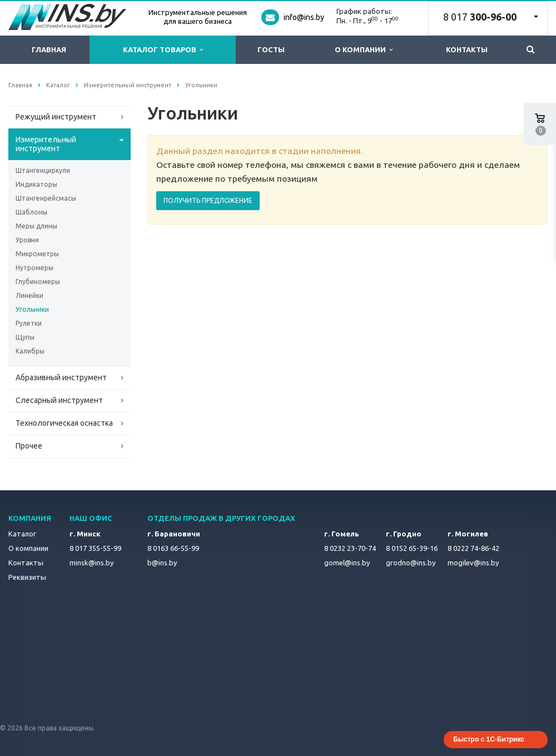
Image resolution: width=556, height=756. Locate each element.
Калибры (30, 351)
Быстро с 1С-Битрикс (489, 739)
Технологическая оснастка (64, 423)
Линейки (29, 295)
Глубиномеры (38, 282)
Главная (49, 49)
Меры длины (36, 226)
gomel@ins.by (347, 563)
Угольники (32, 309)
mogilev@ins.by (473, 563)
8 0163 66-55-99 (173, 548)
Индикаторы (36, 184)
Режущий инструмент (56, 117)
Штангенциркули (43, 170)
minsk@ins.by (91, 563)
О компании (364, 50)
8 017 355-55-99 (95, 548)
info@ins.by (304, 17)
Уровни (27, 240)
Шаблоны (31, 212)
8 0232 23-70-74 (350, 548)
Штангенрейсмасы (46, 198)
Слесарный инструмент (59, 400)
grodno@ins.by (411, 563)
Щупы (25, 337)
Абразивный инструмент (61, 377)
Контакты (467, 49)
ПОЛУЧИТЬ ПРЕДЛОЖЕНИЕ (208, 200)
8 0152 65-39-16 (412, 548)
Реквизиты (27, 577)
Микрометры (37, 254)
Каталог (22, 534)
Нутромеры (34, 268)
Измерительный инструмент (46, 144)
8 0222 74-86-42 (473, 548)
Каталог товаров (163, 50)
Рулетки (29, 323)
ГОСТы (271, 49)
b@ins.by (162, 563)
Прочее (29, 446)
